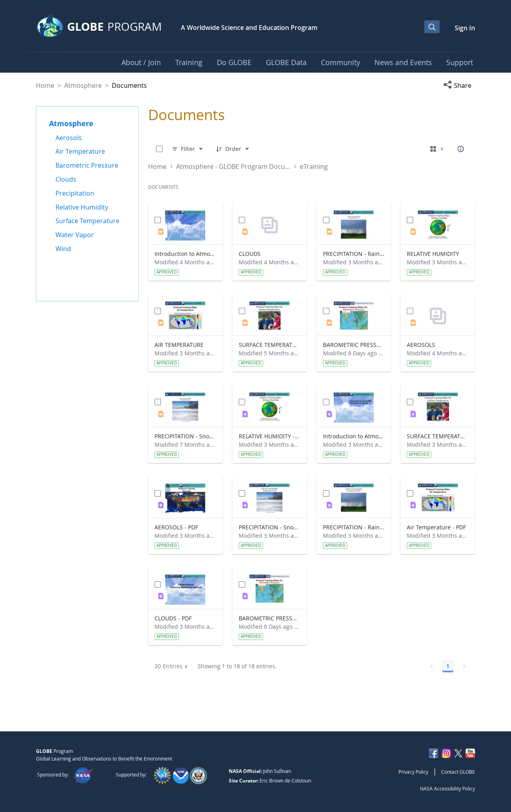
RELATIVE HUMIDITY (433, 254)
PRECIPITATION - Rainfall (354, 254)
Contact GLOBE (458, 772)
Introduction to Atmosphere (185, 254)
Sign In (465, 28)
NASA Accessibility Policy (448, 788)
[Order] (233, 149)
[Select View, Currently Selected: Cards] (438, 149)
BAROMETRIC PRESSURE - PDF (270, 618)
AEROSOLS (421, 345)
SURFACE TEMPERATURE (270, 345)
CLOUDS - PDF (173, 618)
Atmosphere (83, 85)
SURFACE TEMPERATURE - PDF (438, 436)
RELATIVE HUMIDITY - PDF (270, 436)
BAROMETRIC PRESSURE (354, 345)
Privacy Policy (413, 772)
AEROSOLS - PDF (176, 527)
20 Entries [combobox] (174, 666)
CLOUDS (250, 254)
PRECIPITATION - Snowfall (185, 436)
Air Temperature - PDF (436, 527)
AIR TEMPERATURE (179, 345)
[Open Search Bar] (432, 27)
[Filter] (188, 149)
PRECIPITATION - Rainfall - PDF (354, 527)
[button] (459, 85)
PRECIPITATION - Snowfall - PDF (270, 527)
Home (45, 85)
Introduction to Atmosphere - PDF (354, 436)
